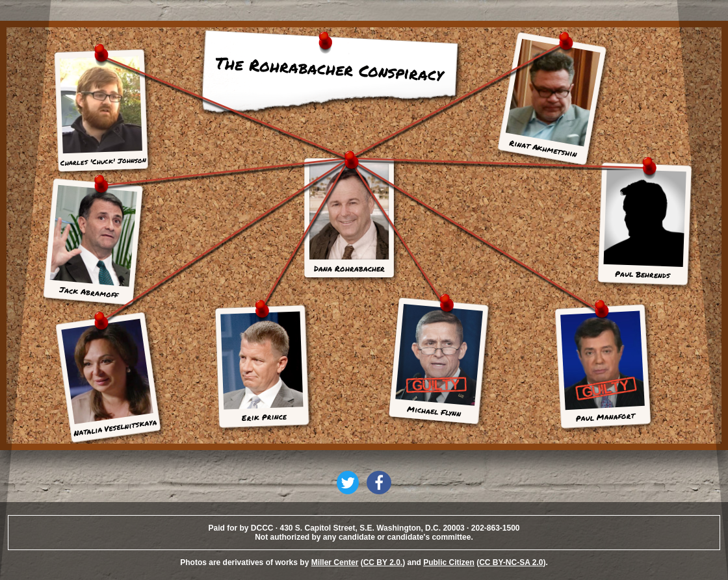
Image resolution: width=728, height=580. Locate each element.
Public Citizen (449, 562)
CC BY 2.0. (383, 562)
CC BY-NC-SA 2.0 (511, 562)
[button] (348, 483)
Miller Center (335, 562)
